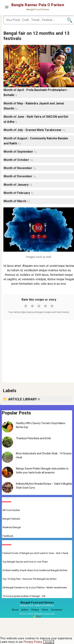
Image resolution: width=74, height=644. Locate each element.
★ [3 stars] (39, 306)
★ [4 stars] (45, 306)
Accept (49, 642)
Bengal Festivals (11, 519)
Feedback (8, 536)
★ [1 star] (26, 306)
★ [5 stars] (52, 306)
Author (25, 610)
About (15, 610)
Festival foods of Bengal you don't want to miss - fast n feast (35, 553)
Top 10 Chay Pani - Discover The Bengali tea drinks (29, 579)
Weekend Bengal (12, 527)
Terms (45, 610)
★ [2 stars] (32, 306)
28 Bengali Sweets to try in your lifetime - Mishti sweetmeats (35, 587)
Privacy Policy (33, 642)
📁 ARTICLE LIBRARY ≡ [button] (21, 399)
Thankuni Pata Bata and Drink (33, 438)
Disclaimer (57, 610)
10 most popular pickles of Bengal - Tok (24, 596)
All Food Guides (11, 510)
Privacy (35, 610)
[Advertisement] (39, 351)
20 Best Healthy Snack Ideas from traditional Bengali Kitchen (35, 570)
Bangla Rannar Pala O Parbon (38, 5)
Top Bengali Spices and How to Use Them (25, 562)
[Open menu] (7, 7)
